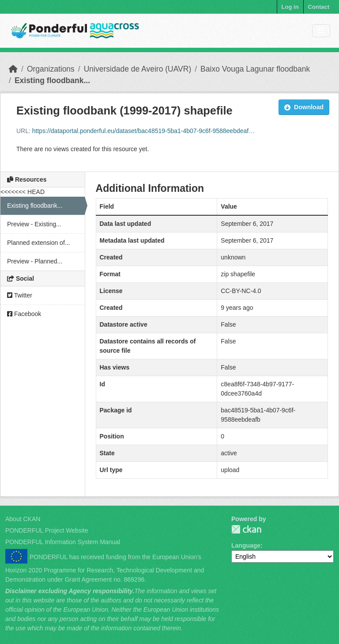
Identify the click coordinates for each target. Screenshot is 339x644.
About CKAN (23, 519)
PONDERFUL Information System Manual (63, 542)
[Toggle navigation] (321, 31)
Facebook (24, 314)
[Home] (13, 69)
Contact (319, 7)
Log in (290, 7)
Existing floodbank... (52, 80)
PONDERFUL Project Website (47, 530)
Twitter (20, 295)
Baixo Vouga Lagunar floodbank (255, 69)
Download (304, 107)
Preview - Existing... (34, 224)
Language (246, 545)
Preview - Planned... (35, 261)
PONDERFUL (246, 529)
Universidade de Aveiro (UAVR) (138, 69)
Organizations (51, 69)
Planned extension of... (38, 243)
